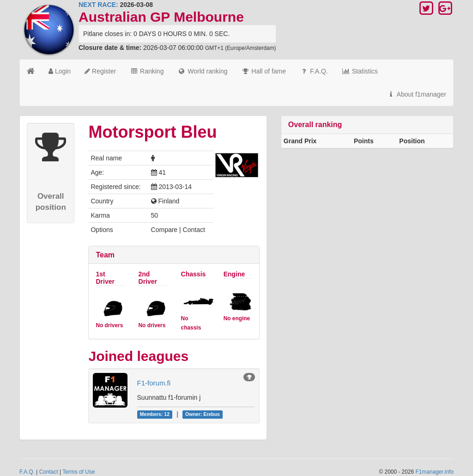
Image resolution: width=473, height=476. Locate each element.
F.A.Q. (314, 71)
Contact (49, 472)
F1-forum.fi (154, 383)
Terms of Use (79, 472)
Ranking (147, 71)
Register (100, 71)
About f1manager (416, 94)
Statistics (360, 71)
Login (60, 71)
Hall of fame (264, 71)
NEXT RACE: (98, 5)
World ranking (202, 71)
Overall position (51, 202)
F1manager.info (434, 472)
